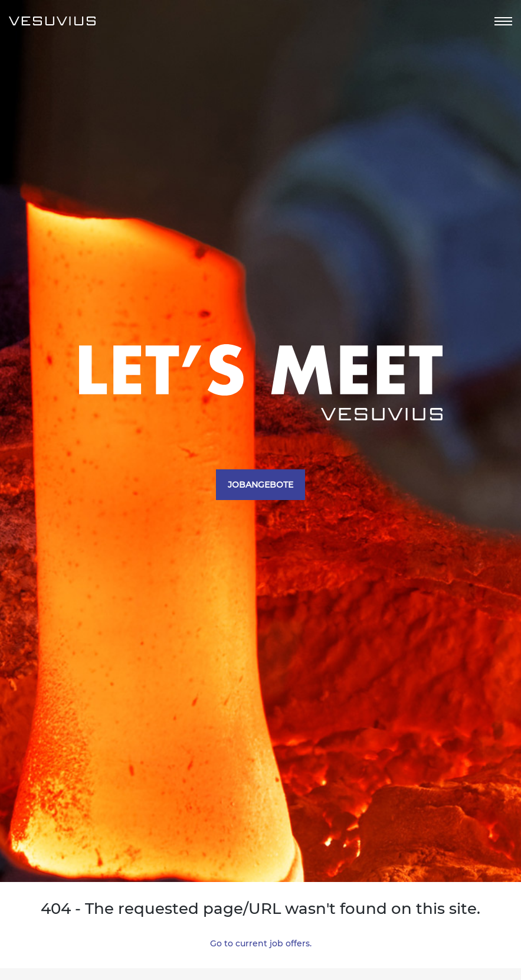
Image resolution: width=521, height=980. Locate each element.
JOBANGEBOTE (260, 485)
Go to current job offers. (261, 943)
